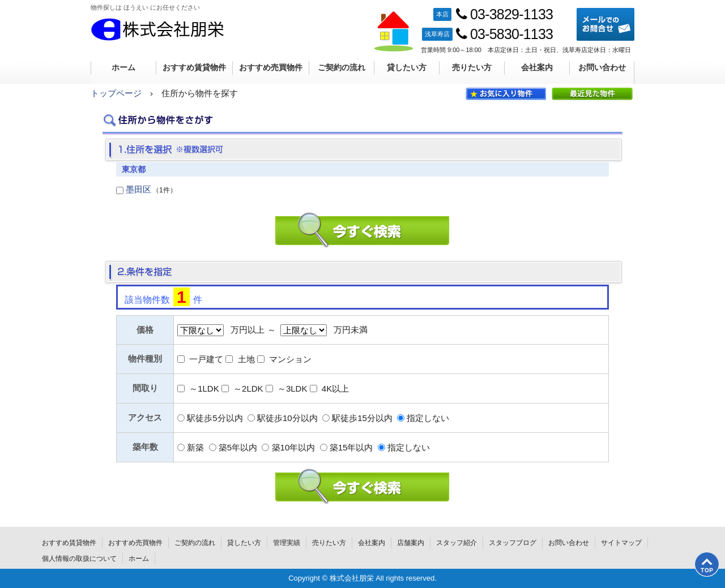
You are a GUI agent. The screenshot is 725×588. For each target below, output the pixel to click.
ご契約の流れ (342, 67)
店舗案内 (411, 543)
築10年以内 (294, 447)
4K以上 (335, 389)
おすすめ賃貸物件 (194, 67)
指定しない (428, 418)
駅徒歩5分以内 (215, 418)
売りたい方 (472, 67)
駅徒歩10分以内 (287, 418)
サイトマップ (621, 543)
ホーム (123, 67)
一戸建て (206, 359)
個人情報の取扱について (79, 559)
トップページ (116, 93)
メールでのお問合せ (605, 24)
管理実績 (287, 543)
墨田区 (138, 189)
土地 (246, 359)
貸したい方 (407, 67)
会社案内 (537, 67)
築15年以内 (351, 447)
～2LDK (248, 389)
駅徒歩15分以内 (362, 418)
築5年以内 (238, 447)
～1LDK (204, 389)
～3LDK (293, 389)
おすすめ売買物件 (271, 67)
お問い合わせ (602, 67)
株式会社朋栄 (157, 29)
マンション (290, 359)
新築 (195, 447)
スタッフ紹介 (457, 543)
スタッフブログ (513, 543)
